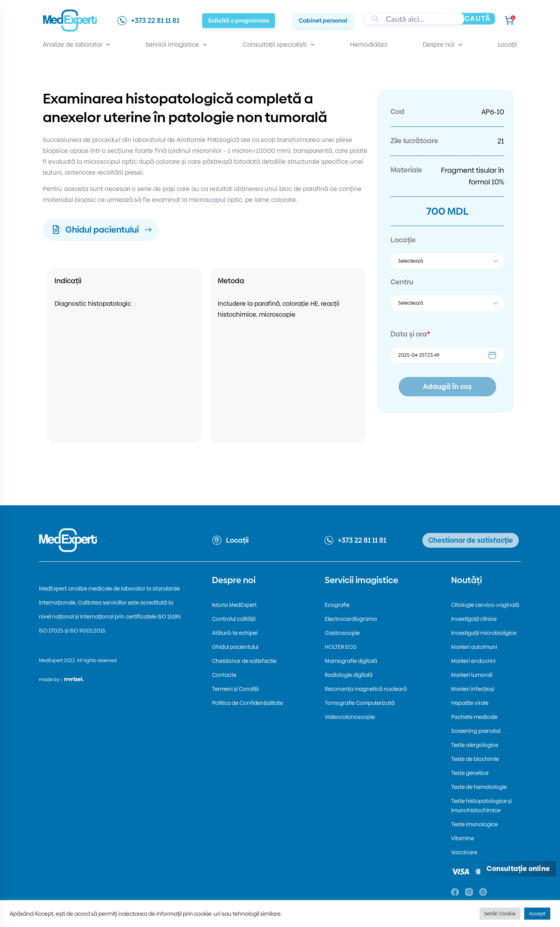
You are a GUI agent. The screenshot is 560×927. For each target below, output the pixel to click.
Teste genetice (470, 773)
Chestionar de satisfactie (244, 661)
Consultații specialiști (279, 45)
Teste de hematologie (479, 787)
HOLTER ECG (341, 647)
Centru (402, 282)
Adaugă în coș (447, 386)
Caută (478, 18)
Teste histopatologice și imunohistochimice (481, 806)
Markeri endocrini (473, 661)
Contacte (224, 675)
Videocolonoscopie (350, 717)
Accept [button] (537, 913)
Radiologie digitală (349, 675)
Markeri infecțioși (473, 689)
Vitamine (463, 838)
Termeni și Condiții (235, 689)
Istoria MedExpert (234, 605)
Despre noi (443, 45)
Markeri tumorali (472, 675)
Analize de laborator (76, 45)
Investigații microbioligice (484, 633)
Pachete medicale (474, 717)
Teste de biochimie (475, 759)
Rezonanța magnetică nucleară (366, 689)
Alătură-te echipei (235, 633)
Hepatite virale (470, 703)
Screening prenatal (476, 731)
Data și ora (410, 334)
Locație (403, 240)
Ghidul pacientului (235, 647)
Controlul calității (234, 619)
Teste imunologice (474, 824)
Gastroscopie (342, 633)
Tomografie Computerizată (360, 703)
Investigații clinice (474, 619)
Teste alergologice (475, 745)
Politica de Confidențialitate (248, 703)
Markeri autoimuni (474, 647)
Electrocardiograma (351, 619)
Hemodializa (368, 45)
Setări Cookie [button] (500, 913)
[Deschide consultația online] (518, 869)
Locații (507, 45)
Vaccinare (464, 852)
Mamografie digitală (351, 661)
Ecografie (337, 605)
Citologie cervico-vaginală (485, 605)
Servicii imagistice (176, 45)
